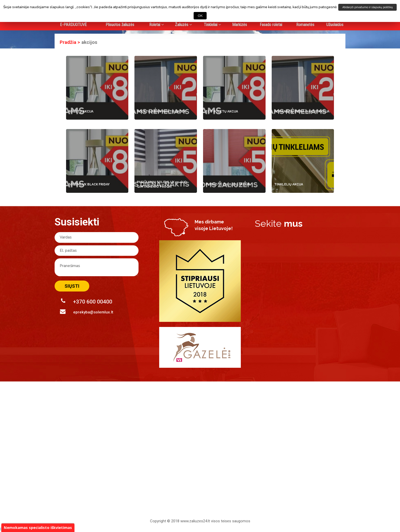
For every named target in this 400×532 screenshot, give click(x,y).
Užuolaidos (335, 25)
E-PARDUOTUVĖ (73, 25)
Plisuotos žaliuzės (120, 25)
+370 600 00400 (87, 301)
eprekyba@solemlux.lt (87, 312)
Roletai (157, 25)
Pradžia (68, 42)
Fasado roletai (271, 25)
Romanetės (305, 25)
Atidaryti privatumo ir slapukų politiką (367, 7)
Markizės (240, 25)
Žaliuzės (184, 25)
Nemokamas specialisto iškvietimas (38, 527)
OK (200, 16)
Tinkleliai (212, 25)
